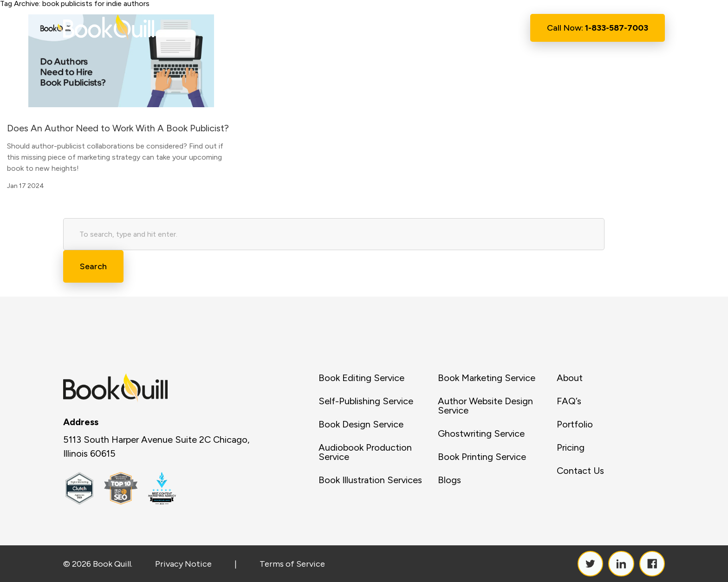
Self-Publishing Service (366, 401)
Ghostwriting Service (481, 433)
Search (93, 266)
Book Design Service (361, 424)
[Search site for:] (334, 234)
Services (353, 28)
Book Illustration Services (370, 480)
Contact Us (477, 28)
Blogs (449, 480)
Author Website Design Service (485, 406)
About (302, 28)
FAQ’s (569, 401)
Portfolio (575, 424)
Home (260, 28)
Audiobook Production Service (365, 452)
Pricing (571, 447)
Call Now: (598, 28)
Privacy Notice (183, 564)
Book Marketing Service (487, 378)
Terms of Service (292, 564)
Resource (414, 28)
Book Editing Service (361, 378)
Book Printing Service (482, 457)
